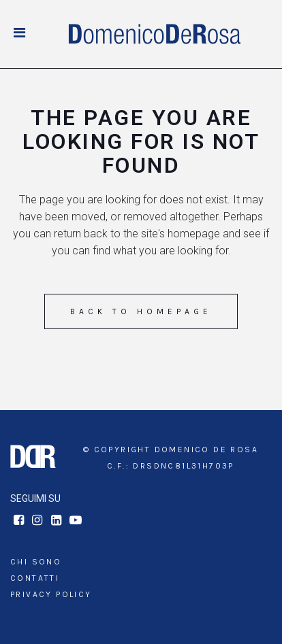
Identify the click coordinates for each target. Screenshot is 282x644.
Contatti (35, 578)
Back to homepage (141, 311)
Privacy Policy (51, 594)
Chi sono (36, 562)
